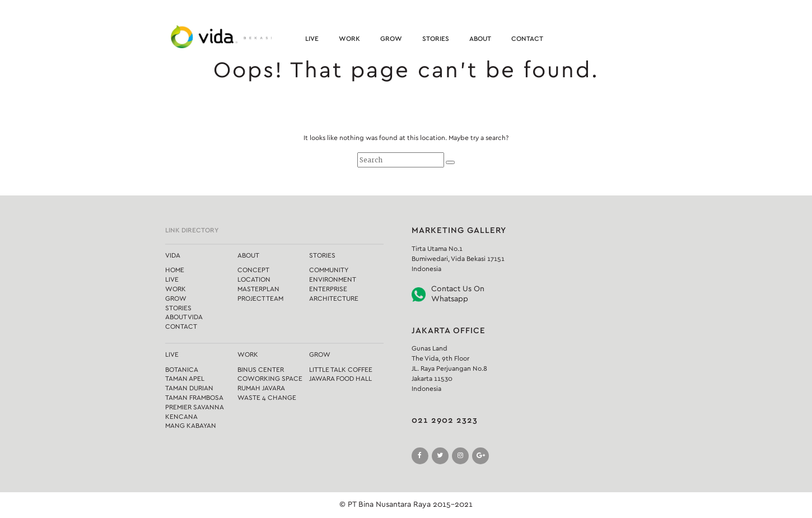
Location (254, 279)
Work (349, 39)
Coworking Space (270, 379)
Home (175, 270)
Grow (391, 39)
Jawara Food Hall (340, 379)
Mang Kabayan (191, 426)
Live (312, 39)
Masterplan (258, 289)
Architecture (334, 298)
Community (329, 270)
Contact (527, 39)
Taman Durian (189, 388)
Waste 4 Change (267, 398)
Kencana (181, 417)
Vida (173, 255)
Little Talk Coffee (341, 370)
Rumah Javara (261, 388)
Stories (436, 39)
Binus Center (261, 370)
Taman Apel (185, 379)
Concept (253, 270)
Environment (333, 279)
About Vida (184, 317)
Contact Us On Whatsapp (458, 294)
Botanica (182, 370)
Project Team (260, 298)
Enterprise (328, 289)
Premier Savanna (195, 407)
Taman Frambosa (194, 398)
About (480, 39)
